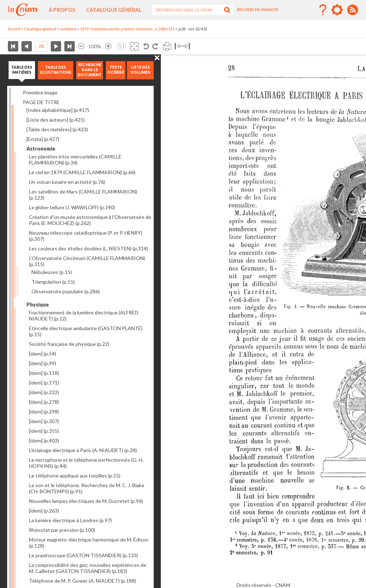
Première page (13, 46)
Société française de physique (69, 344)
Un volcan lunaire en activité (67, 182)
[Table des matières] (57, 129)
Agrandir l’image (108, 46)
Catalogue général (114, 10)
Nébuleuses (52, 272)
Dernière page (70, 46)
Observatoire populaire (66, 291)
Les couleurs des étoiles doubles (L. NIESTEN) (88, 248)
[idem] (43, 354)
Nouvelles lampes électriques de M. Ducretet (86, 501)
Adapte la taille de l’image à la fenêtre (134, 46)
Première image (40, 92)
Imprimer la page (167, 46)
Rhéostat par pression (62, 530)
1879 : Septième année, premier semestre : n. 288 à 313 (127, 29)
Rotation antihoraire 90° (146, 46)
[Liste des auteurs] (56, 120)
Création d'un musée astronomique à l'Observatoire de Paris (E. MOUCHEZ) (90, 220)
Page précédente (27, 46)
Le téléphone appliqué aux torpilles (75, 476)
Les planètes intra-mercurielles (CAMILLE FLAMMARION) (75, 160)
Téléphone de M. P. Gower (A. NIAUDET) (83, 581)
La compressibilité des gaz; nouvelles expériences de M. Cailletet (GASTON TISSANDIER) (88, 568)
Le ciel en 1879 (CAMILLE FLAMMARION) (82, 172)
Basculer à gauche (178, 46)
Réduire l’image (81, 46)
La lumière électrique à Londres (70, 520)
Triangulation (53, 282)
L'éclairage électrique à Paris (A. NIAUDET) (83, 450)
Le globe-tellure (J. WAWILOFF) (72, 207)
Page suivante (56, 46)
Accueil (14, 29)
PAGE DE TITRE (41, 102)
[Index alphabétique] (58, 110)
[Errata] (43, 139)
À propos (62, 10)
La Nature (68, 29)
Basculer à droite (186, 46)
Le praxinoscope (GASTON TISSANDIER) (83, 555)
